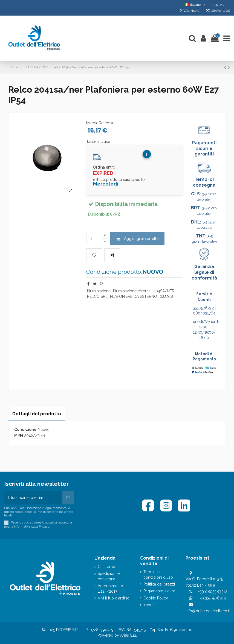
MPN (19, 436)
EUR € (218, 5)
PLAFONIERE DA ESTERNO (134, 296)
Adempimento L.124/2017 (110, 589)
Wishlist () (190, 11)
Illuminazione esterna (132, 291)
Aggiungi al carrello (137, 239)
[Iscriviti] (68, 498)
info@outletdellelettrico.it (208, 611)
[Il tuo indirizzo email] (33, 498)
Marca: (92, 123)
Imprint (150, 605)
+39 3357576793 (212, 598)
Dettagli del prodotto (37, 414)
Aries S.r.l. (128, 635)
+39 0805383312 (213, 592)
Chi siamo (106, 567)
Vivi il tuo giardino (114, 598)
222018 (166, 296)
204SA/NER (164, 291)
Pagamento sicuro (159, 591)
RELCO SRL (97, 296)
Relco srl (107, 123)
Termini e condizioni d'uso (158, 575)
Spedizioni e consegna (109, 576)
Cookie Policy (156, 598)
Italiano (195, 5)
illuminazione (99, 291)
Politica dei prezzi (159, 584)
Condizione (25, 430)
